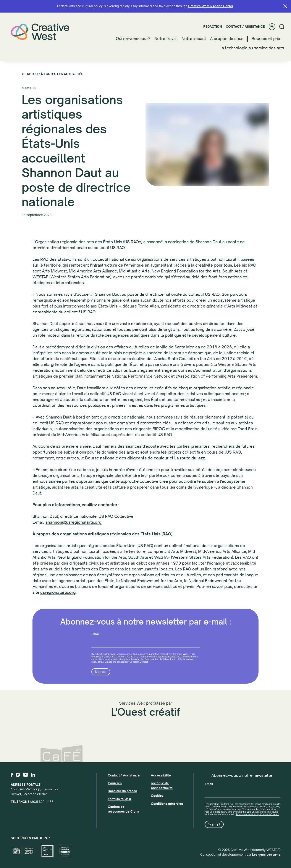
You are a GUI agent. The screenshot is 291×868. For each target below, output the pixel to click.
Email (95, 643)
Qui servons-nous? (133, 39)
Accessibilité (161, 775)
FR (272, 27)
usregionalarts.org (58, 596)
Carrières (115, 783)
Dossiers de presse (122, 791)
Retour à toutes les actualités (55, 74)
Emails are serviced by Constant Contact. (127, 671)
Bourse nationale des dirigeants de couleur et (129, 462)
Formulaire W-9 (119, 799)
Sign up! (101, 681)
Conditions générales (167, 804)
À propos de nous (227, 39)
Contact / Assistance (245, 27)
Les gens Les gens (266, 855)
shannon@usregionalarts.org (74, 526)
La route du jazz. (190, 462)
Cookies (157, 796)
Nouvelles (29, 89)
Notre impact (194, 39)
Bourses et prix (266, 39)
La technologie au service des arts (252, 48)
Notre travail (166, 39)
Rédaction (213, 27)
